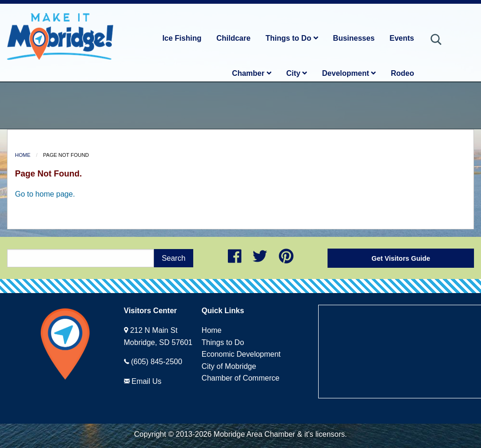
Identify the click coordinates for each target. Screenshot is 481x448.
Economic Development (241, 354)
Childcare (233, 38)
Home (23, 155)
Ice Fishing (182, 38)
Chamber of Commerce (240, 378)
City (297, 73)
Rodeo (402, 73)
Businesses (354, 38)
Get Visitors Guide (401, 258)
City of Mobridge (229, 366)
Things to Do (292, 38)
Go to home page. (45, 194)
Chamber (252, 73)
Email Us (146, 381)
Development (349, 73)
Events (402, 38)
